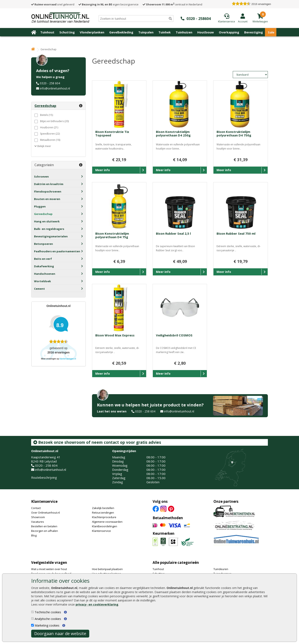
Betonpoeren (44, 244)
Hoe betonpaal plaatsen (107, 569)
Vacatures (38, 522)
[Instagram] (163, 508)
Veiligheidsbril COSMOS (174, 335)
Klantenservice (44, 501)
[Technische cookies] (32, 612)
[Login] (243, 18)
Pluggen (40, 206)
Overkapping (229, 32)
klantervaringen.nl (68, 359)
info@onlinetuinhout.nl (55, 88)
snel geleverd (53, 4)
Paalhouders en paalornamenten (57, 251)
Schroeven (41, 177)
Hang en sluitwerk (47, 221)
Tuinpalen (146, 32)
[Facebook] (156, 508)
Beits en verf (43, 259)
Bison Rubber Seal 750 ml (236, 233)
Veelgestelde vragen (49, 562)
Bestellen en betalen (44, 526)
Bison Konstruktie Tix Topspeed (112, 133)
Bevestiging (254, 32)
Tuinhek (165, 32)
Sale (271, 32)
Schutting (67, 32)
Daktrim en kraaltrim (49, 184)
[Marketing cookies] (32, 625)
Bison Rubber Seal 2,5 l (173, 233)
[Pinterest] (171, 508)
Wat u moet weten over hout (49, 569)
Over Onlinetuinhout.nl (45, 513)
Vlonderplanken (92, 32)
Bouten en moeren (47, 199)
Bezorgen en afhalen (45, 531)
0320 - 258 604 (50, 83)
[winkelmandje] (260, 21)
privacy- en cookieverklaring (97, 604)
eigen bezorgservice (108, 4)
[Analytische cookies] (32, 619)
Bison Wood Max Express (115, 335)
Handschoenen (45, 274)
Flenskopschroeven (48, 191)
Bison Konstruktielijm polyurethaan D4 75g (112, 235)
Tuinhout (47, 32)
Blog (34, 535)
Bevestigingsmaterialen (51, 236)
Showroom (38, 517)
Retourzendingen (103, 513)
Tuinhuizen (184, 32)
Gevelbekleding (121, 32)
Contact (36, 508)
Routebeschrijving (44, 477)
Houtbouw (206, 32)
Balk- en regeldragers (49, 229)
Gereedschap (43, 214)
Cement (39, 289)
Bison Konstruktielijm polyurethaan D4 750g (234, 133)
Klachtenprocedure (104, 517)
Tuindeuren (221, 569)
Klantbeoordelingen (105, 526)
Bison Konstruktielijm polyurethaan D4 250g (173, 133)
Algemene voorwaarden (107, 522)
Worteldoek (42, 281)
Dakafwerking (44, 266)
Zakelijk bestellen (103, 508)
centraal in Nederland (172, 4)
